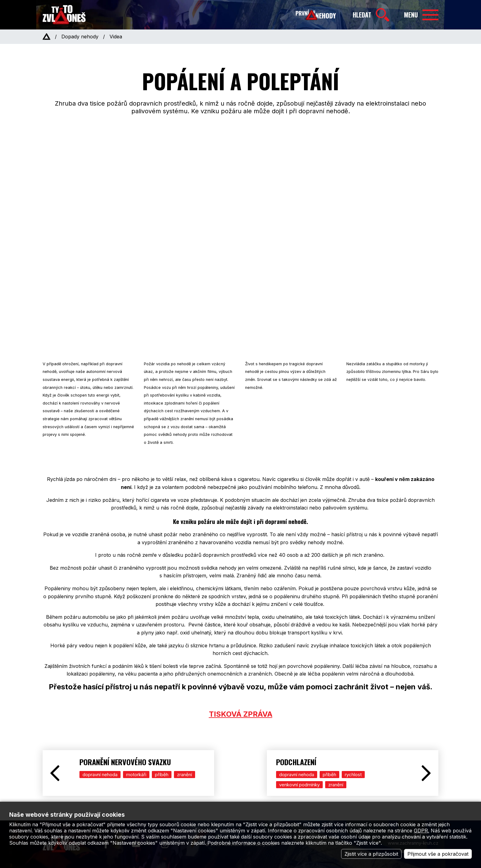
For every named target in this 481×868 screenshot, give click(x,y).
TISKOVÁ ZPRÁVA (241, 714)
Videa (116, 37)
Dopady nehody (80, 37)
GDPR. (421, 831)
